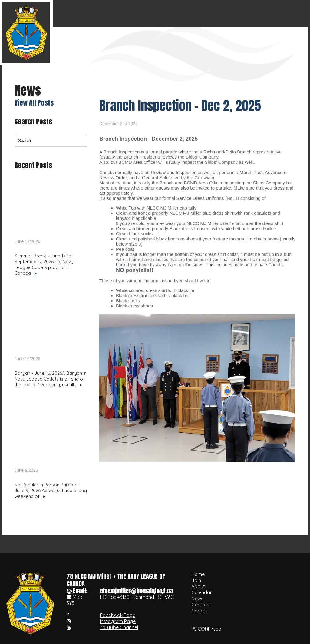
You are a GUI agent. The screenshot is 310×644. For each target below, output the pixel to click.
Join (147, 13)
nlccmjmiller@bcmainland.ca (136, 591)
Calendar (204, 13)
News (235, 13)
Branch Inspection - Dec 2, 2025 (180, 106)
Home (122, 13)
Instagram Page (118, 621)
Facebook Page (118, 615)
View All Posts (34, 103)
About (173, 13)
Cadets (295, 13)
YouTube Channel (119, 627)
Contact (264, 13)
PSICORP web (206, 629)
